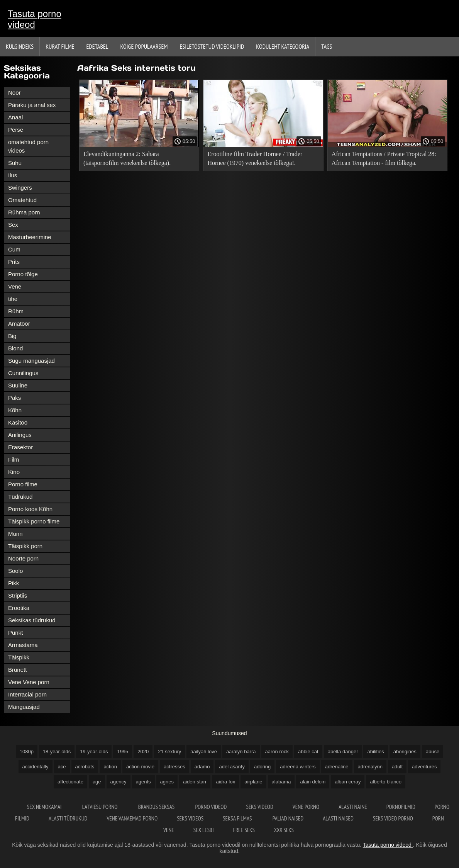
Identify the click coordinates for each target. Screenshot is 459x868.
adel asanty (232, 767)
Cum (14, 249)
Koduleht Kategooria (283, 46)
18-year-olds (57, 752)
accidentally (36, 767)
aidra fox (225, 782)
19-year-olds (94, 752)
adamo (202, 767)
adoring (262, 767)
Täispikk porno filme (34, 521)
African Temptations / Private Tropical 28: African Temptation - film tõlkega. (384, 158)
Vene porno (306, 807)
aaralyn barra (241, 752)
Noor (14, 93)
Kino (14, 472)
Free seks (244, 830)
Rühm (16, 311)
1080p (27, 752)
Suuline (18, 385)
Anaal (15, 117)
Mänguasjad (24, 707)
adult (397, 767)
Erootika (19, 608)
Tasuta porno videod (35, 19)
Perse (16, 130)
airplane (253, 782)
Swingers (20, 188)
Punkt (15, 633)
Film (14, 459)
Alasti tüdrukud (68, 818)
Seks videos (190, 818)
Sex (13, 225)
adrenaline (337, 767)
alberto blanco (386, 782)
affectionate (70, 782)
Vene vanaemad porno (132, 818)
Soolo (15, 571)
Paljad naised (288, 818)
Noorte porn (23, 558)
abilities (375, 752)
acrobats (85, 767)
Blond (15, 348)
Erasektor (20, 447)
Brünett (17, 670)
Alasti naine (353, 807)
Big (12, 336)
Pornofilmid (401, 807)
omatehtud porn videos (28, 146)
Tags (327, 46)
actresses (174, 767)
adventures (424, 767)
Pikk (14, 583)
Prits (14, 262)
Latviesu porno (101, 807)
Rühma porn (24, 212)
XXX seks (284, 830)
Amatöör (19, 324)
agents (143, 782)
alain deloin (313, 782)
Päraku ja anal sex (32, 105)
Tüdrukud (20, 497)
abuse (433, 752)
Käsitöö (18, 422)
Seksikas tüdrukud (32, 620)
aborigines (405, 752)
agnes (167, 782)
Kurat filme (60, 46)
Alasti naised (338, 818)
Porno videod (211, 807)
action (110, 767)
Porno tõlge (23, 274)
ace (62, 767)
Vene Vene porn (29, 682)
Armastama (23, 645)
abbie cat (308, 752)
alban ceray (348, 782)
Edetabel (97, 46)
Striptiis (18, 595)
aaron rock (277, 752)
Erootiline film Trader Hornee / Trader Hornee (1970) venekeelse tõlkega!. (255, 158)
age (97, 782)
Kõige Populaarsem (144, 46)
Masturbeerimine (30, 237)
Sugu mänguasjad (31, 361)
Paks (14, 398)
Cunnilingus (23, 373)
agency (119, 782)
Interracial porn (27, 694)
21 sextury (169, 752)
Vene (15, 286)
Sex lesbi (204, 830)
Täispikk (19, 657)
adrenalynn (370, 767)
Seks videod (259, 807)
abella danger (343, 752)
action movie (140, 767)
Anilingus (20, 435)
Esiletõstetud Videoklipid (212, 46)
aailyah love (204, 752)
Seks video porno (393, 818)
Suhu (15, 163)
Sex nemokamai (45, 807)
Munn (15, 534)
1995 (123, 752)
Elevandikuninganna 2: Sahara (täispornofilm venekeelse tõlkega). (127, 158)
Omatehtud (22, 200)
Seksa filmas (238, 818)
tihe (13, 299)
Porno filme (23, 484)
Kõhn (15, 410)
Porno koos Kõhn (30, 509)
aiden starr (195, 782)
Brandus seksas (157, 807)
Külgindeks (20, 46)
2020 (143, 752)
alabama (281, 782)
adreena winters (298, 767)
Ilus (13, 175)
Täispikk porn (25, 546)
